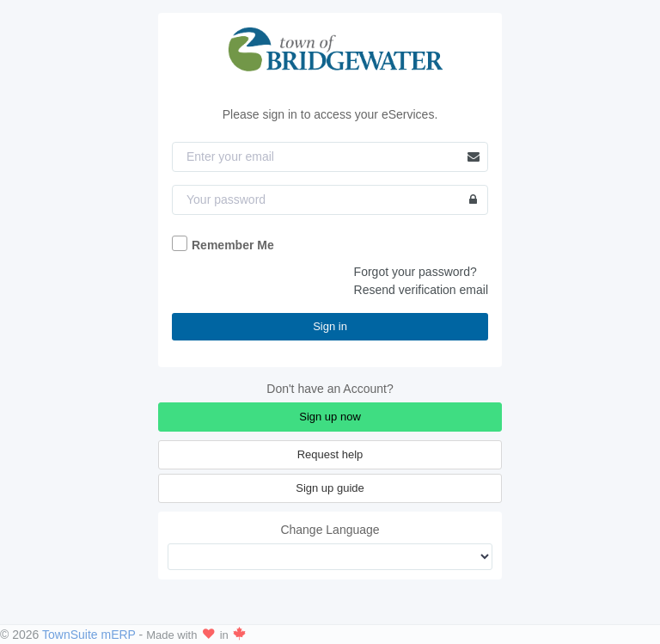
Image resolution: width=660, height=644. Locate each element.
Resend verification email (421, 290)
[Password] (330, 200)
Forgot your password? (416, 272)
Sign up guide (330, 488)
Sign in (330, 326)
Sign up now (330, 417)
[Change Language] (330, 557)
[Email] (330, 157)
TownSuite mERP (91, 635)
